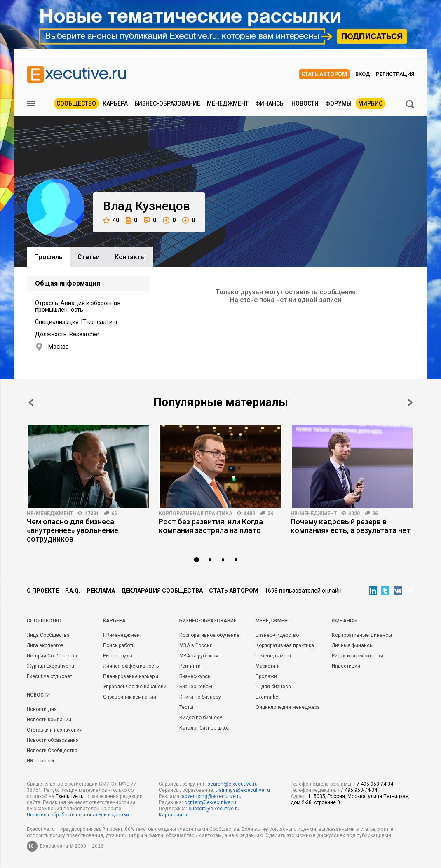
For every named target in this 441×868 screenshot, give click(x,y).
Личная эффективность (131, 666)
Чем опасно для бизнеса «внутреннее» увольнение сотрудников (73, 530)
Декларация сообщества (162, 591)
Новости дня (42, 709)
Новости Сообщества (52, 751)
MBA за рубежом (199, 656)
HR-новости (40, 761)
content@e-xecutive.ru (210, 802)
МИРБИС (370, 103)
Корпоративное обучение (209, 635)
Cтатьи (89, 257)
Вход (363, 74)
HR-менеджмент (50, 514)
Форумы (338, 103)
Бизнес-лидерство (277, 635)
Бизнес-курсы (195, 676)
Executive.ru (70, 796)
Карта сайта (173, 815)
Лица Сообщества (48, 635)
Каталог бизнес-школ (204, 728)
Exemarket (268, 697)
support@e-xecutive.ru (214, 809)
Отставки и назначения (55, 730)
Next (410, 402)
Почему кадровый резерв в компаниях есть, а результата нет (351, 526)
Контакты (130, 257)
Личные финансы (353, 645)
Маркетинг (268, 666)
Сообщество (76, 103)
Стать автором (324, 74)
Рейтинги (190, 666)
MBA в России (196, 645)
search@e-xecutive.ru (232, 784)
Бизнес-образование (167, 103)
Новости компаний (49, 720)
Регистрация (395, 74)
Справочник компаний (130, 697)
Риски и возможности (358, 656)
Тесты (186, 707)
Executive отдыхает (49, 676)
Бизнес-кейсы (196, 687)
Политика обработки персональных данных (78, 815)
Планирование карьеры (131, 676)
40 (111, 220)
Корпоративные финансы (362, 635)
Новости (305, 103)
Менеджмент (228, 103)
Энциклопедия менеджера (288, 707)
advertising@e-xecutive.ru (212, 796)
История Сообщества (52, 656)
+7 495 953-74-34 (373, 784)
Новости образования (53, 740)
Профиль (48, 257)
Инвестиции (346, 666)
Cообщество (44, 621)
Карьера (115, 103)
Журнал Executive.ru (50, 666)
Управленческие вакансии (135, 687)
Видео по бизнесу (201, 718)
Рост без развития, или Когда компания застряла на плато (211, 526)
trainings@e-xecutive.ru (243, 790)
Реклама (101, 591)
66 (114, 514)
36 (375, 514)
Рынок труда (118, 656)
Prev (31, 402)
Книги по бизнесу (200, 697)
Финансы (270, 103)
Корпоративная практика (196, 514)
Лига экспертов (45, 645)
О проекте (43, 591)
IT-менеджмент (273, 656)
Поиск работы (119, 645)
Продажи (266, 676)
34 (270, 514)
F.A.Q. (73, 591)
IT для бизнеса (273, 687)
